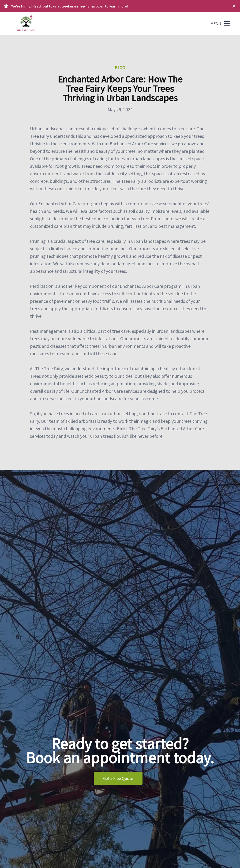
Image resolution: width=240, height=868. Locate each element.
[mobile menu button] (227, 23)
